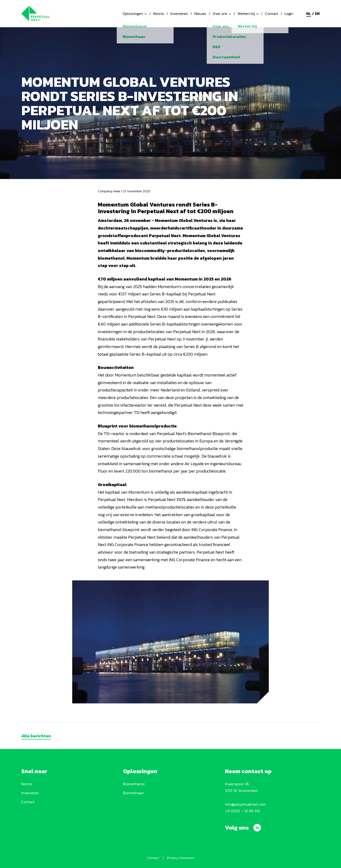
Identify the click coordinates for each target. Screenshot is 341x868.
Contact (272, 14)
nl (309, 14)
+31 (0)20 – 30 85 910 (243, 811)
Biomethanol (134, 784)
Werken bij (248, 14)
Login (289, 14)
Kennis (159, 14)
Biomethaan (133, 793)
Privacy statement (181, 858)
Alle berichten (36, 736)
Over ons (222, 14)
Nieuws (200, 14)
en (317, 14)
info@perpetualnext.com (245, 804)
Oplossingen (135, 14)
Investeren (179, 14)
